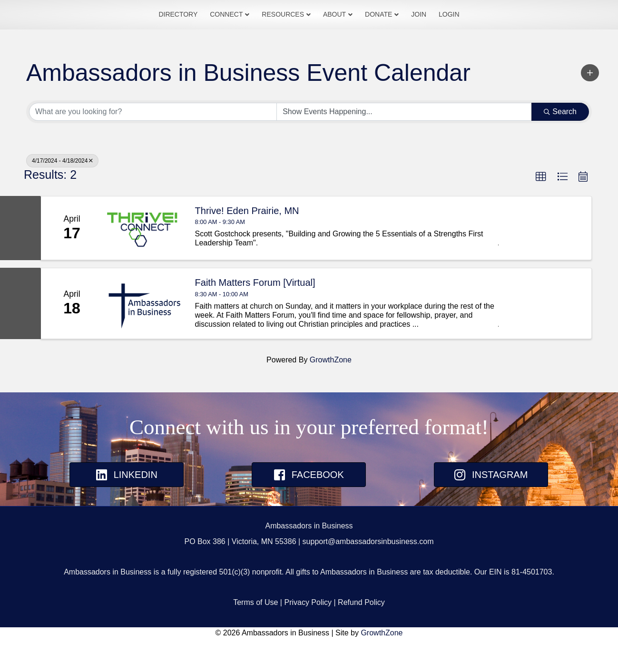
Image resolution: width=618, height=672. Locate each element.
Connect (192, 31)
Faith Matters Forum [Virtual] (255, 316)
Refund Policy (361, 636)
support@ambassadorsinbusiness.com (368, 575)
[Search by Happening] (404, 145)
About (368, 31)
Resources (249, 31)
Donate (412, 31)
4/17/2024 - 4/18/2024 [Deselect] (62, 194)
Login (483, 31)
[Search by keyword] (153, 145)
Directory (144, 31)
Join (452, 31)
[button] (590, 106)
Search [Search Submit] (560, 145)
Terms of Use (255, 636)
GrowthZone (331, 393)
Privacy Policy (308, 636)
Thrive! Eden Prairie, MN (247, 244)
